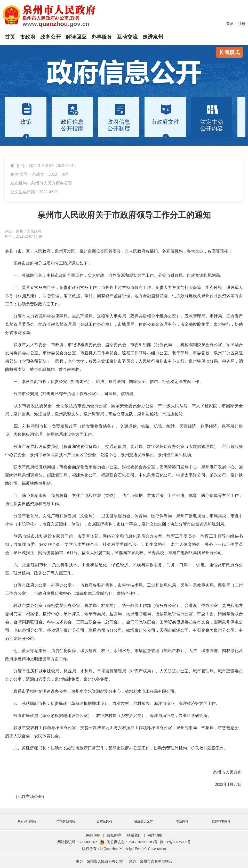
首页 (10, 37)
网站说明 (93, 835)
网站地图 (155, 835)
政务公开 (51, 37)
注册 (242, 24)
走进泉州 (153, 37)
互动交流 (127, 37)
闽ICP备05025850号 (175, 842)
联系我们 (134, 835)
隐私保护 (114, 835)
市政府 (28, 37)
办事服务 (102, 37)
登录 (230, 24)
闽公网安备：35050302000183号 (129, 842)
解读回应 (76, 37)
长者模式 (229, 52)
